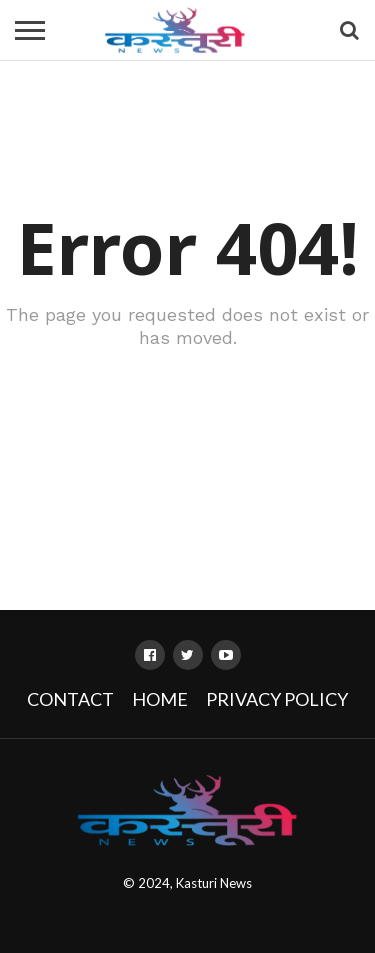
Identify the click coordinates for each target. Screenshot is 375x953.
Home (160, 699)
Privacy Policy (277, 699)
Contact (70, 699)
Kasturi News (214, 883)
